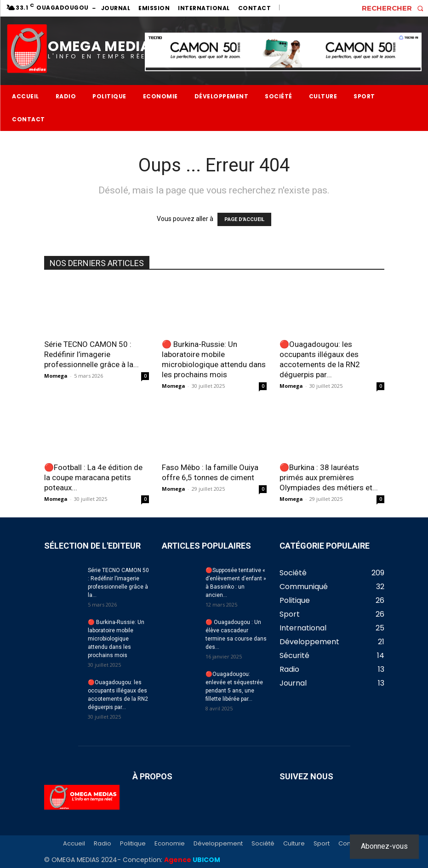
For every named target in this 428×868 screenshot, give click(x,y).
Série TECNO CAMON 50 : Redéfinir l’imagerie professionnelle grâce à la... (91, 354)
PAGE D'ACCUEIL (244, 219)
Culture (294, 844)
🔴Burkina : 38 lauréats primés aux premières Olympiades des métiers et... (329, 477)
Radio (103, 844)
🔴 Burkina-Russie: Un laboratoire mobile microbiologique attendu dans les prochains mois (116, 639)
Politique (133, 844)
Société (263, 844)
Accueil (74, 844)
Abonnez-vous (384, 846)
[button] (395, 8)
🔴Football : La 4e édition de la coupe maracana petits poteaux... (93, 477)
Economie (170, 844)
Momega (56, 376)
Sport (322, 844)
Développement (218, 844)
